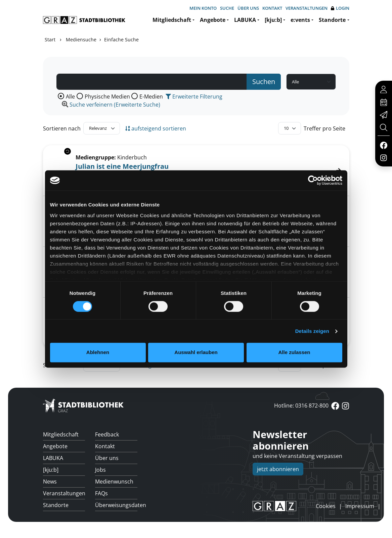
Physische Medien (107, 97)
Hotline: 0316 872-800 (301, 406)
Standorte (332, 20)
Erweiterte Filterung (194, 97)
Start (50, 40)
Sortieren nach (62, 128)
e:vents (300, 20)
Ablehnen (98, 353)
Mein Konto (203, 8)
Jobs (100, 470)
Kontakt (272, 8)
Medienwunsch (114, 482)
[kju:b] (273, 20)
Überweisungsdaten (116, 505)
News (50, 482)
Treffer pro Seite (324, 128)
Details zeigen (312, 331)
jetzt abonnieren (278, 469)
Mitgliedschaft (172, 20)
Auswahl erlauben (196, 353)
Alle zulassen (294, 353)
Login (340, 8)
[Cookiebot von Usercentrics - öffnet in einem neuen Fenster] (313, 180)
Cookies (326, 506)
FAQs (101, 493)
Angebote (213, 20)
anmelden (304, 506)
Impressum (360, 506)
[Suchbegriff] (152, 82)
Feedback (107, 434)
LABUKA (245, 20)
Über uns (248, 8)
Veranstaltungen (307, 8)
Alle (70, 97)
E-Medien (151, 97)
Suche (227, 8)
